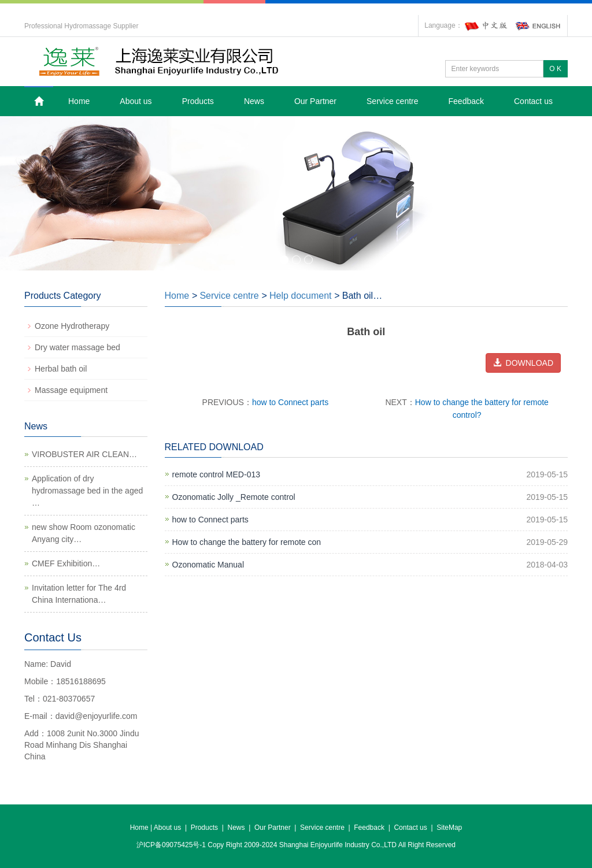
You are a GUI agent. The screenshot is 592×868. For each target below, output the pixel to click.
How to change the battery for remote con (247, 542)
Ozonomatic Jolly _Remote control (234, 497)
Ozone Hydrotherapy (72, 326)
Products (198, 101)
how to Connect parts (290, 402)
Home (79, 101)
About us (136, 101)
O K (555, 69)
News (254, 101)
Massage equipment (71, 390)
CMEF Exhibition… (66, 563)
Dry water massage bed (77, 347)
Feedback (466, 101)
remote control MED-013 (217, 474)
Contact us (533, 101)
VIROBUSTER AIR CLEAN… (84, 454)
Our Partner (315, 101)
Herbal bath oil (61, 369)
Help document (301, 296)
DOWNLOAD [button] (523, 363)
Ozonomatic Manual (208, 565)
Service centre (392, 101)
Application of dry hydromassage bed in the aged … (87, 491)
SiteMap (449, 828)
